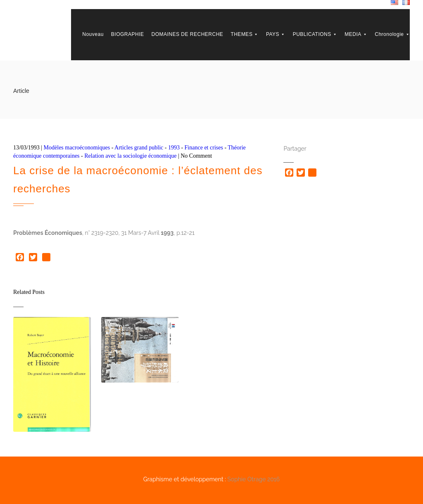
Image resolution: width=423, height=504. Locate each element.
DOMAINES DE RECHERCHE (188, 34)
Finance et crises (204, 148)
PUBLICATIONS (315, 34)
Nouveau (93, 34)
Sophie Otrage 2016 (253, 479)
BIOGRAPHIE (128, 34)
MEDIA (356, 34)
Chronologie (392, 34)
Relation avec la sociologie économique (130, 156)
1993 (174, 148)
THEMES (245, 34)
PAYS (276, 34)
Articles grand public (139, 148)
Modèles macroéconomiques (77, 148)
